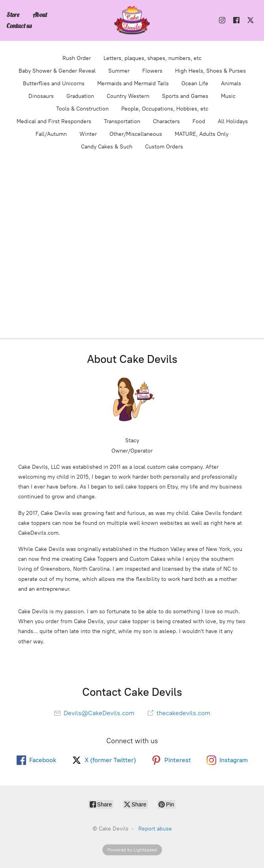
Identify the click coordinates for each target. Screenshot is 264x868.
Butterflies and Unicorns (54, 84)
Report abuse (155, 829)
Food (199, 121)
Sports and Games (185, 96)
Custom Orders (164, 147)
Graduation (80, 96)
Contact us (19, 26)
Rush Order (77, 58)
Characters (166, 121)
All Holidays (233, 121)
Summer (119, 71)
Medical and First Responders (54, 121)
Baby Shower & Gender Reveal (57, 71)
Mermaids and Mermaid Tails (133, 84)
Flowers (152, 71)
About (40, 15)
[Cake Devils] (132, 20)
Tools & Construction (82, 109)
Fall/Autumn (51, 134)
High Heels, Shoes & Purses (210, 71)
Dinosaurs (41, 96)
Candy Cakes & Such (107, 147)
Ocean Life (195, 84)
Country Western (128, 96)
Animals (231, 84)
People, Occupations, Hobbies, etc (165, 109)
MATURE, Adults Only (202, 134)
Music (228, 96)
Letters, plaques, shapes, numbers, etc (153, 58)
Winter (88, 134)
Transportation (122, 121)
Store (13, 15)
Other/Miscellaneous (136, 134)
